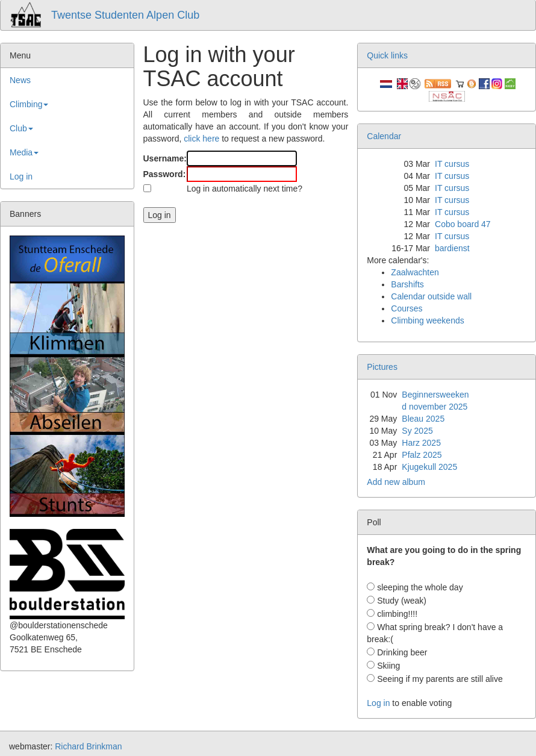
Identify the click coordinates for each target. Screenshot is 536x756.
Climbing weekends (427, 320)
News (20, 80)
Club (21, 128)
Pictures (382, 367)
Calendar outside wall (431, 296)
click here (201, 139)
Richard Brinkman (88, 746)
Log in (21, 177)
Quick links (387, 55)
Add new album (396, 482)
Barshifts (407, 284)
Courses (407, 308)
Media (24, 152)
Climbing (29, 104)
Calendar (384, 136)
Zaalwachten (415, 272)
